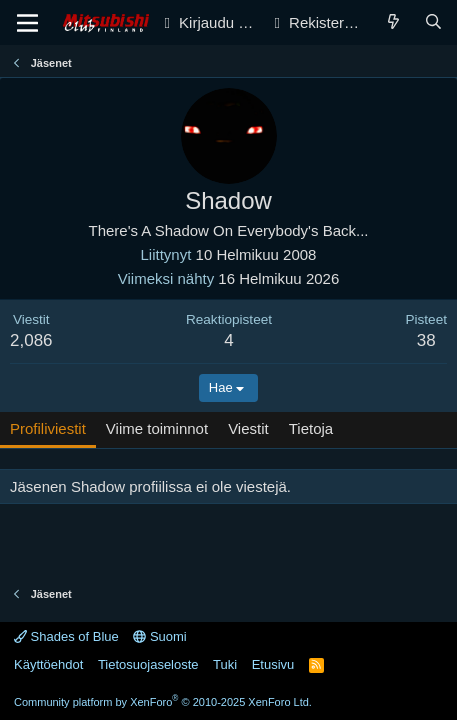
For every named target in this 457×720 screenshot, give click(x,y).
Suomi (159, 636)
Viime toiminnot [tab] (157, 428)
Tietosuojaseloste (148, 664)
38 (426, 340)
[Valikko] (27, 23)
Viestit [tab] (248, 428)
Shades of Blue (66, 636)
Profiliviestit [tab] (48, 428)
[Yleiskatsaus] (393, 22)
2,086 (31, 340)
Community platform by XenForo (163, 702)
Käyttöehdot (48, 664)
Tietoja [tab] (311, 428)
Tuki (225, 664)
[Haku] (433, 22)
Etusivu (273, 664)
